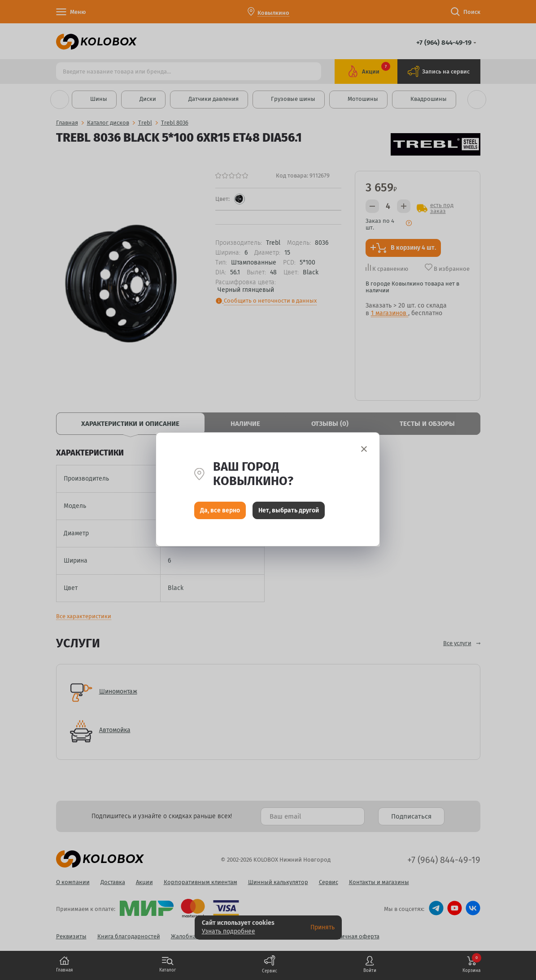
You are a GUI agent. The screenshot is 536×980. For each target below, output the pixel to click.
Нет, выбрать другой (289, 511)
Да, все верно (220, 511)
